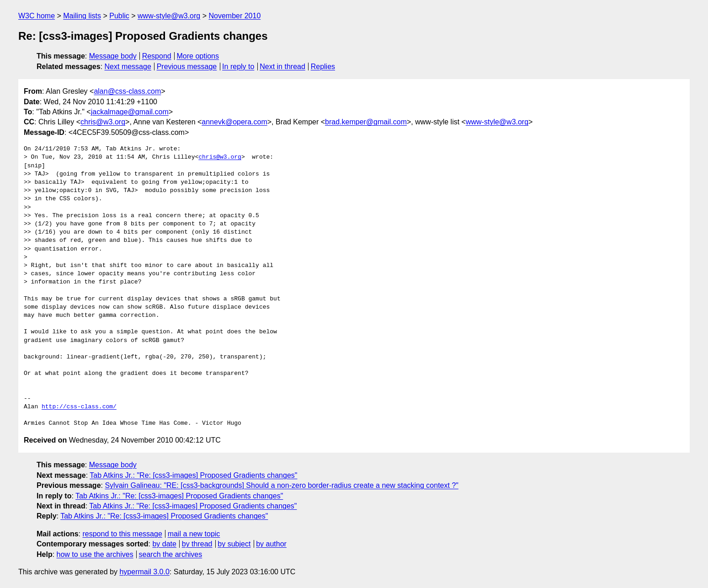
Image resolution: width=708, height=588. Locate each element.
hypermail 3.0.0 (144, 572)
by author (271, 544)
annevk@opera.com (234, 122)
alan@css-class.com (127, 91)
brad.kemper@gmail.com (366, 122)
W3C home (37, 16)
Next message (128, 67)
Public (119, 16)
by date (164, 544)
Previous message (187, 67)
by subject (234, 544)
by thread (197, 544)
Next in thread (282, 67)
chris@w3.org (103, 122)
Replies (323, 67)
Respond (157, 56)
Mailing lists (82, 16)
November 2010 (234, 16)
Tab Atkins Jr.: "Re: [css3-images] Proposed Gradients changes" (193, 475)
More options (198, 56)
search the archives (171, 554)
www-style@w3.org (169, 16)
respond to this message (122, 534)
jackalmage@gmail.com (130, 112)
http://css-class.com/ (79, 407)
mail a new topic (194, 534)
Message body (113, 56)
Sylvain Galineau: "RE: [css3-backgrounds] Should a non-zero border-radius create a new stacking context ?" (282, 485)
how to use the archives (95, 554)
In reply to (238, 67)
